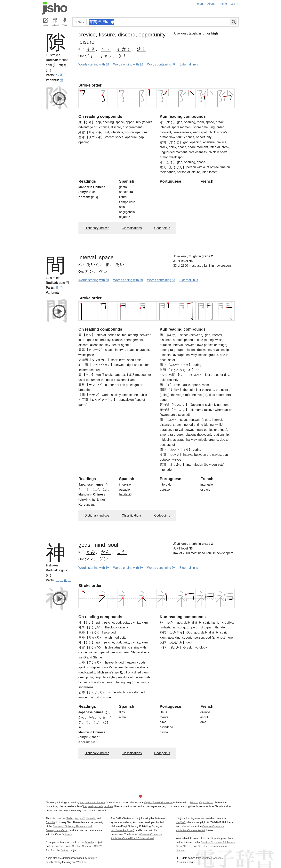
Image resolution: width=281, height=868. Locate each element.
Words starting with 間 (94, 280)
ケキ (123, 56)
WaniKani (82, 862)
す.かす (124, 49)
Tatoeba (89, 842)
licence (68, 834)
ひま (141, 49)
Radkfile (50, 822)
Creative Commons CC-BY (87, 846)
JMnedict (91, 818)
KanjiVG (181, 822)
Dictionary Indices (97, 228)
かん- (106, 552)
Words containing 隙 (161, 64)
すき (91, 49)
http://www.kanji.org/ (122, 830)
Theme (223, 4)
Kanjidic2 (80, 818)
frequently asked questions (98, 806)
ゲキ (89, 56)
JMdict (70, 818)
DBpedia (216, 838)
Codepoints (162, 228)
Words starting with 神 (94, 568)
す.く (106, 49)
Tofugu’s (92, 858)
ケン (104, 271)
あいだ (93, 264)
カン (89, 271)
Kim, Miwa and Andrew (92, 802)
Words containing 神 (161, 568)
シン (89, 559)
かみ (91, 552)
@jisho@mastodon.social (158, 802)
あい (120, 264)
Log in (234, 4)
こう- (122, 552)
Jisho (55, 8)
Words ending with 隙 (128, 64)
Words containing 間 (161, 280)
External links (189, 64)
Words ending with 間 (128, 280)
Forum (200, 4)
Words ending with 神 (128, 568)
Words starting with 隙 (94, 64)
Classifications (132, 228)
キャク (106, 56)
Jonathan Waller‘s (212, 858)
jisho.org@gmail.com (201, 802)
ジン (104, 559)
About (211, 4)
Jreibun (65, 850)
